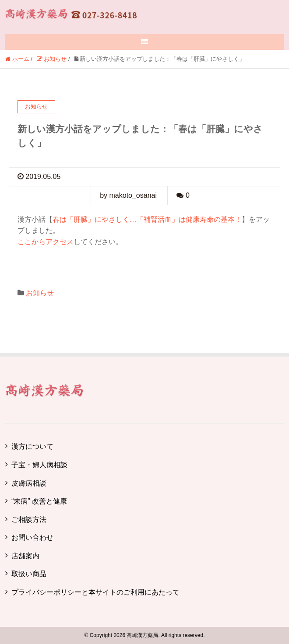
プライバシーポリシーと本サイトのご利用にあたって (95, 592)
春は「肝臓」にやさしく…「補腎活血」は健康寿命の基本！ (147, 219)
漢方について (32, 446)
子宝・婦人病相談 (39, 465)
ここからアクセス (46, 242)
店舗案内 (25, 556)
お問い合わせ (32, 537)
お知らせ (40, 293)
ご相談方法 (29, 520)
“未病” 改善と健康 (39, 501)
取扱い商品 (29, 574)
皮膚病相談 (29, 483)
